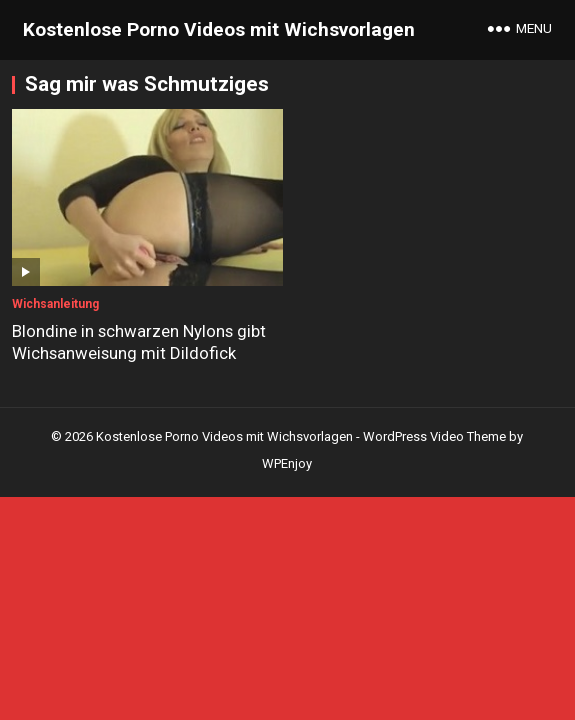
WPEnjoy (287, 463)
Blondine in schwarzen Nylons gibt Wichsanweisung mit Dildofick (139, 342)
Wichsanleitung (55, 304)
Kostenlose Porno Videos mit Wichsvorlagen (219, 29)
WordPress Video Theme (434, 436)
